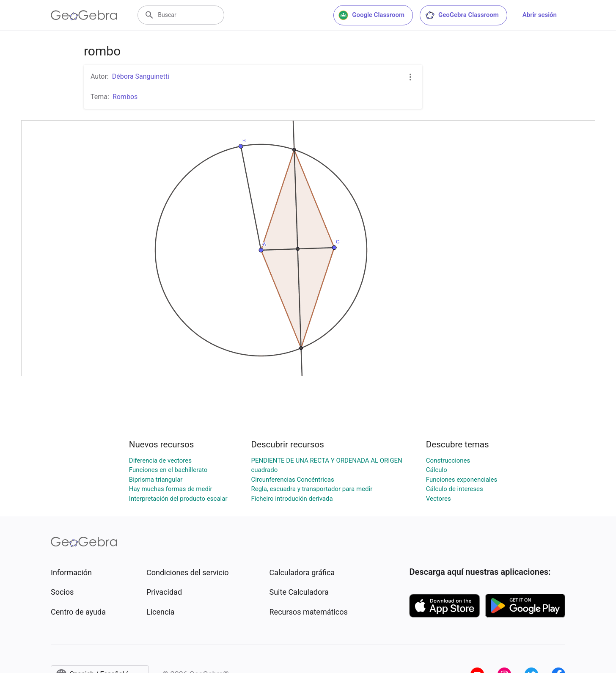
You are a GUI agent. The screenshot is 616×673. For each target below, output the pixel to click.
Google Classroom (371, 15)
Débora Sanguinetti (141, 76)
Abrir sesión (540, 15)
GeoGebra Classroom (462, 15)
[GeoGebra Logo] (84, 15)
